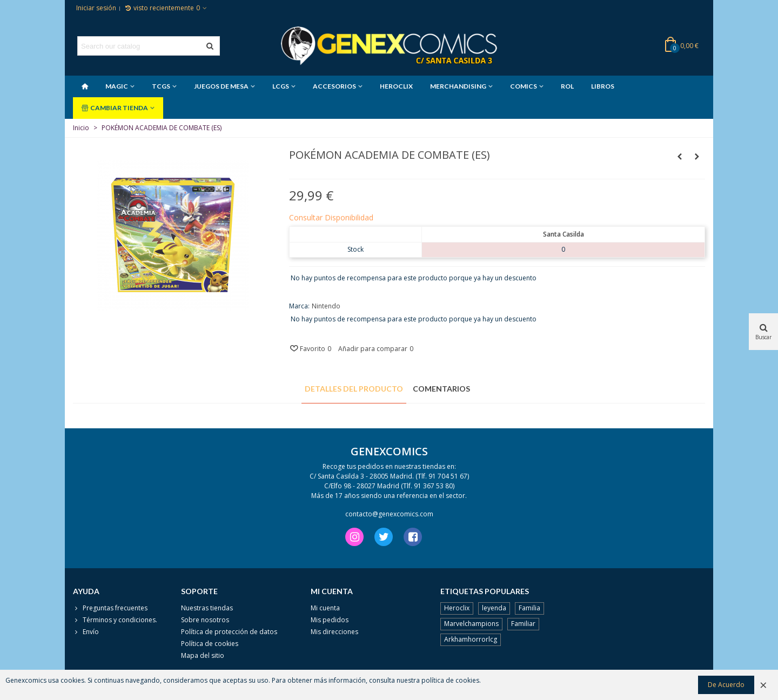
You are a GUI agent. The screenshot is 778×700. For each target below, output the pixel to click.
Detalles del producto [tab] (354, 389)
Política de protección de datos (229, 632)
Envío (86, 632)
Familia (529, 608)
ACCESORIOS (334, 86)
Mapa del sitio (203, 655)
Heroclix (457, 608)
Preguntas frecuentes (110, 608)
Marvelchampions (471, 624)
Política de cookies (210, 644)
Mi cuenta (325, 608)
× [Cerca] (763, 685)
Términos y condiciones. (115, 620)
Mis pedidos (330, 620)
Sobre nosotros (205, 620)
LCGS (281, 86)
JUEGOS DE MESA (221, 86)
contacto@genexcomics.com (389, 514)
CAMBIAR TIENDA (115, 108)
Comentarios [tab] (441, 389)
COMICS (524, 86)
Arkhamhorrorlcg (471, 639)
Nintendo (326, 306)
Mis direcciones (334, 632)
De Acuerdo (726, 685)
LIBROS (603, 86)
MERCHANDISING (458, 86)
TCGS (161, 86)
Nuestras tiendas (207, 608)
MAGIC (117, 86)
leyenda (494, 608)
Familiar (523, 624)
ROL (567, 86)
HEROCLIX (396, 86)
